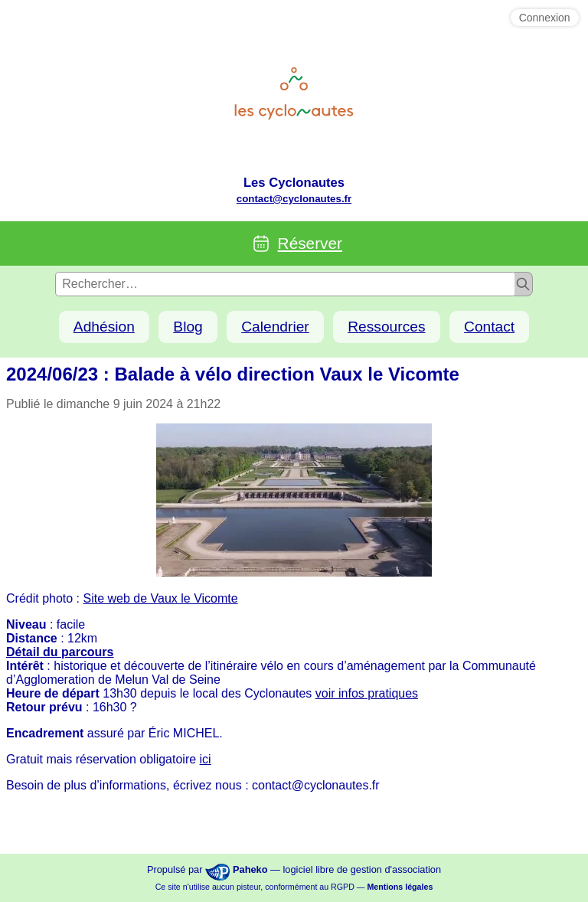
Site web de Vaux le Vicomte (161, 598)
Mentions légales (400, 887)
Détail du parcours (60, 652)
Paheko (250, 869)
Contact (489, 327)
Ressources (386, 327)
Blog (188, 327)
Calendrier (275, 327)
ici (206, 759)
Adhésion (104, 327)
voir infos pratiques (367, 693)
